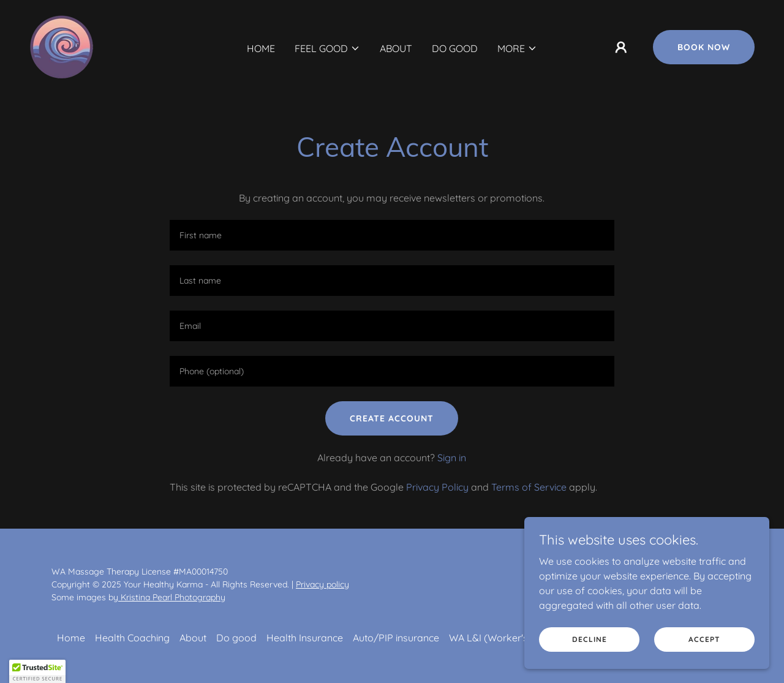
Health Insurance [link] (305, 638)
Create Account (392, 418)
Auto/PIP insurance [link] (396, 638)
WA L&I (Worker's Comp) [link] (505, 638)
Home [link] (261, 48)
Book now (704, 47)
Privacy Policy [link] (437, 487)
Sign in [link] (452, 458)
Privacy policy (322, 584)
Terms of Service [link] (529, 487)
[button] (327, 48)
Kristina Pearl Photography (172, 597)
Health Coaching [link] (132, 638)
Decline (590, 639)
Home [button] (71, 638)
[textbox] (392, 235)
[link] (62, 46)
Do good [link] (455, 48)
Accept (704, 639)
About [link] (396, 48)
